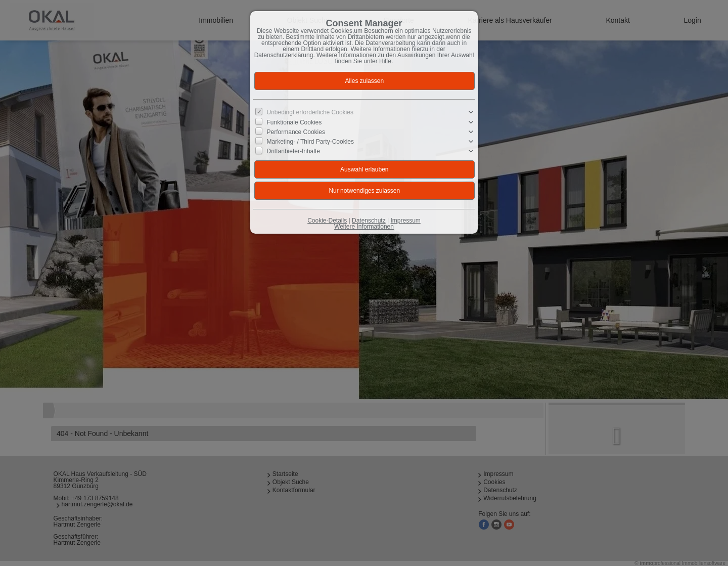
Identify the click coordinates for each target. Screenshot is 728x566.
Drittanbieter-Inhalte (293, 151)
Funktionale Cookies (294, 122)
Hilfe (385, 61)
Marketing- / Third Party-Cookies (311, 142)
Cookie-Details (327, 221)
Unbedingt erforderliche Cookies (310, 112)
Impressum (405, 221)
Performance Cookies (296, 132)
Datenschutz (369, 221)
